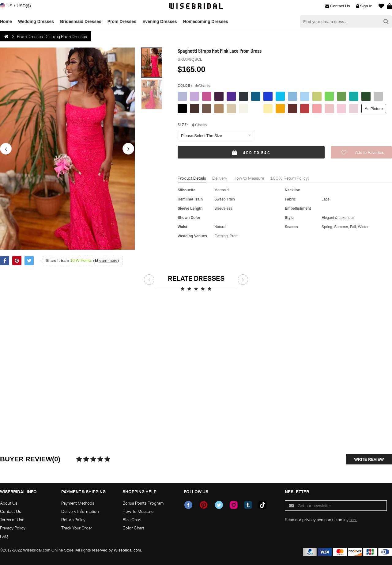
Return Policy (73, 519)
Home (6, 21)
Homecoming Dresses (206, 21)
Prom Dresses (122, 21)
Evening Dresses (160, 21)
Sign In (364, 6)
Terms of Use (12, 519)
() (106, 260)
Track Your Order (77, 528)
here (353, 519)
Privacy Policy (13, 528)
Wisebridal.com (128, 550)
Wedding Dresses (36, 21)
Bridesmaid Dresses (81, 21)
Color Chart (133, 528)
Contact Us (337, 6)
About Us (9, 503)
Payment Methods (78, 503)
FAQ (4, 536)
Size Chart (132, 519)
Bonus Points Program (143, 503)
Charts (203, 86)
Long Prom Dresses (69, 36)
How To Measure (138, 511)
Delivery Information (80, 511)
